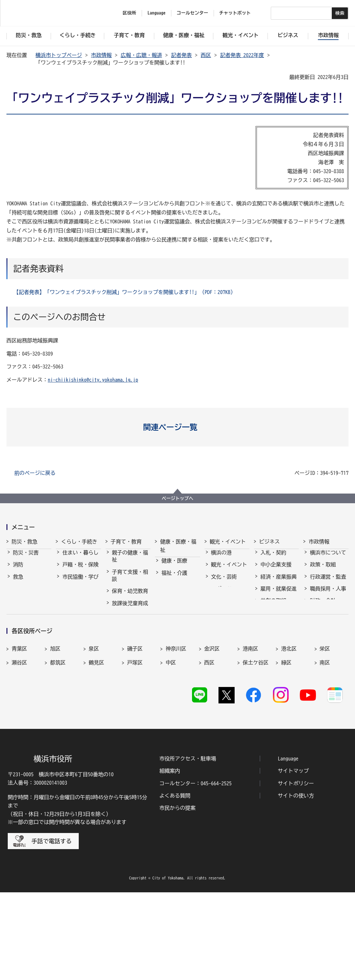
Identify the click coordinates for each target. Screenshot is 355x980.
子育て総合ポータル (130, 680)
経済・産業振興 (279, 583)
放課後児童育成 (130, 609)
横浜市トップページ (59, 55)
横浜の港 (221, 558)
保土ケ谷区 (256, 747)
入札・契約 (273, 558)
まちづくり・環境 (80, 598)
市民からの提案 (177, 896)
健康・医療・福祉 (178, 546)
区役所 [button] (129, 13)
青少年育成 (125, 633)
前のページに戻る (35, 473)
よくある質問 (175, 884)
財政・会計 (323, 606)
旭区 (55, 733)
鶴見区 (96, 747)
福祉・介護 (174, 579)
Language (288, 846)
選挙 (315, 638)
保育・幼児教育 (130, 597)
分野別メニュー (279, 631)
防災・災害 (26, 558)
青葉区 (19, 733)
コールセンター (192, 13)
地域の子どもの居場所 (130, 649)
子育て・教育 (126, 542)
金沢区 (212, 733)
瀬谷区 (19, 747)
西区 (206, 55)
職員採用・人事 (328, 594)
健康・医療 (174, 566)
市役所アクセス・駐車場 (188, 846)
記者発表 (181, 55)
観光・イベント (228, 542)
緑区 (286, 747)
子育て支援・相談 (130, 581)
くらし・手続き (79, 542)
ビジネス (269, 542)
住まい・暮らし (80, 558)
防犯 (18, 594)
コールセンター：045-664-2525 (196, 871)
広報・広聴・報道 (141, 55)
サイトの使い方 (296, 884)
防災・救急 (25, 542)
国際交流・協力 (279, 619)
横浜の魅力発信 (229, 606)
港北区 (289, 733)
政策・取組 (323, 570)
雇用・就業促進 (279, 594)
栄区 (325, 733)
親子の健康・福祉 (130, 562)
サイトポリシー (296, 871)
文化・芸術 (224, 583)
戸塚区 (135, 747)
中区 (171, 747)
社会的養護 (125, 664)
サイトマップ (293, 859)
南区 (325, 747)
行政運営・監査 (328, 583)
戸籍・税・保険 (80, 570)
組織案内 (170, 859)
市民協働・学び (80, 583)
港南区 (250, 733)
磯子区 (135, 733)
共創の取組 (273, 606)
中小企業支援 (276, 570)
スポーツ (221, 594)
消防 (18, 570)
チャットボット (235, 13)
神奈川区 (176, 733)
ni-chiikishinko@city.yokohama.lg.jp (93, 380)
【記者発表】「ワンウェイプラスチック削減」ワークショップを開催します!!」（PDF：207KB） (125, 292)
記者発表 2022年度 (242, 55)
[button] (178, 427)
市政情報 (101, 55)
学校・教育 (125, 621)
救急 (18, 583)
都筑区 (58, 747)
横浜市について (328, 558)
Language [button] (157, 13)
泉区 (94, 733)
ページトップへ (177, 498)
